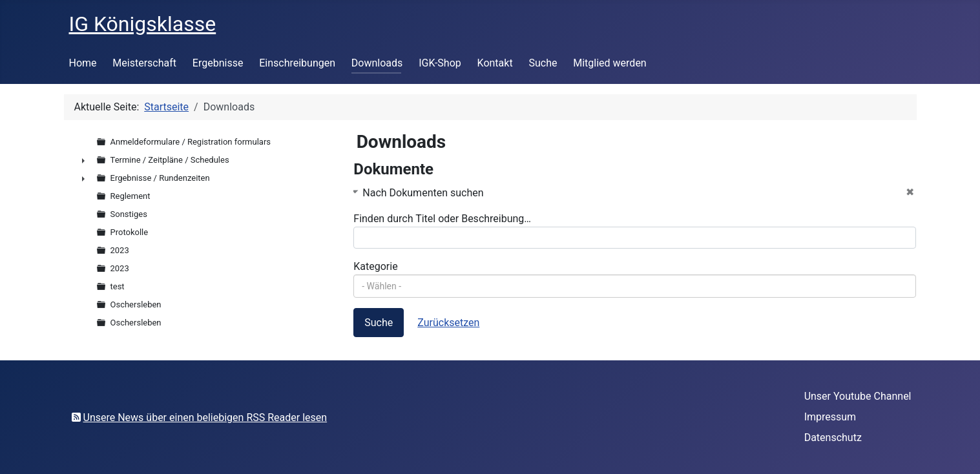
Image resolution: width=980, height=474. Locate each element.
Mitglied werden (610, 63)
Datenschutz (833, 438)
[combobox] (635, 286)
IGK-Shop (440, 63)
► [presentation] (83, 160)
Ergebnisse (218, 63)
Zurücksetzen (448, 323)
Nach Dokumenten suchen (423, 193)
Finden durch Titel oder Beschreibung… (442, 219)
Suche (543, 63)
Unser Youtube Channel (858, 396)
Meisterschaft (144, 63)
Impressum (830, 417)
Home (83, 63)
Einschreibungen (297, 63)
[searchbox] (635, 286)
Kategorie (375, 266)
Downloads (377, 63)
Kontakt (495, 63)
